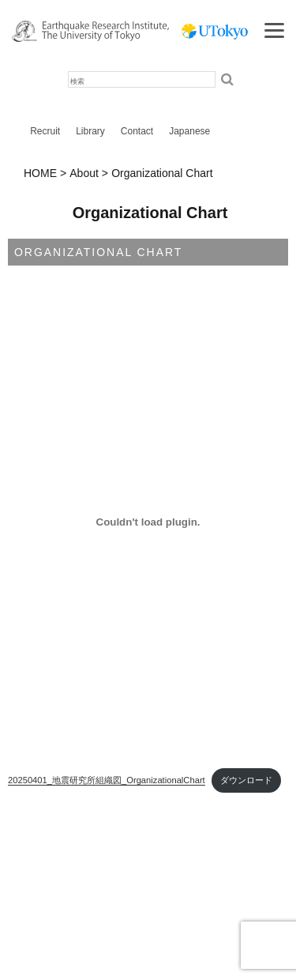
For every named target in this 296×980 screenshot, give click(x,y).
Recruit (45, 131)
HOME (40, 173)
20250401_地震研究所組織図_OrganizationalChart (107, 780)
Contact (137, 131)
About (84, 173)
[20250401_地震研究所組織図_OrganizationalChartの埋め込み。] (148, 522)
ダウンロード (246, 780)
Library (90, 131)
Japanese (189, 131)
